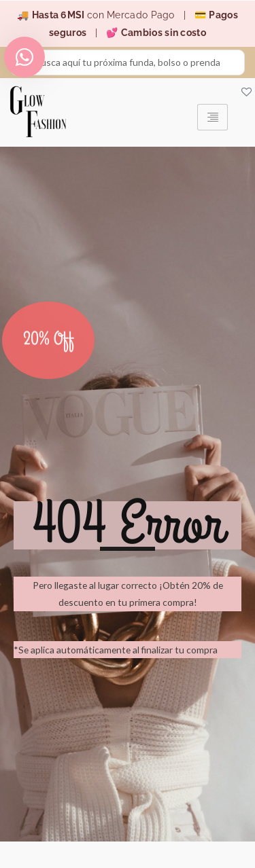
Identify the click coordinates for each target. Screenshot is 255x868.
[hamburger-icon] (213, 117)
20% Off (49, 346)
